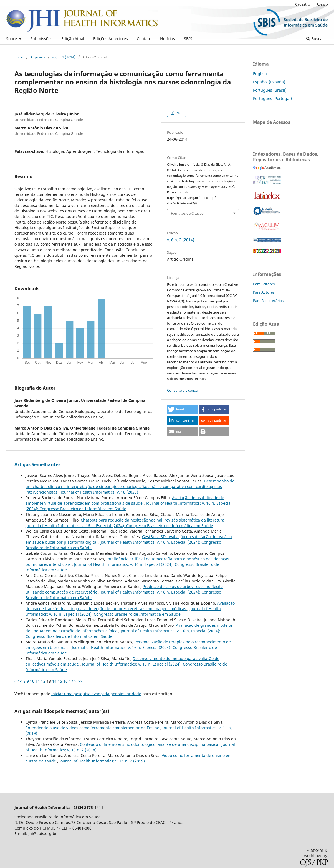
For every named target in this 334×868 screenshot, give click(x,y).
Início (19, 57)
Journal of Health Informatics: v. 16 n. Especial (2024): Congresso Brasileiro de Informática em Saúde (119, 526)
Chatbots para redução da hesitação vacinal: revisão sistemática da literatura (153, 520)
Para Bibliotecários (268, 301)
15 (60, 681)
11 (38, 681)
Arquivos (38, 57)
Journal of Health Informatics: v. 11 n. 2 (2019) (102, 761)
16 (65, 681)
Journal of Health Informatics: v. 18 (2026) (99, 492)
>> (80, 681)
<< (17, 681)
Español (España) (269, 82)
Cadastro (303, 4)
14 (54, 681)
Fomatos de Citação (187, 213)
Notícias (168, 39)
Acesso (322, 4)
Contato (144, 39)
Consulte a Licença (182, 390)
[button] (182, 409)
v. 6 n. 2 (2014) (64, 57)
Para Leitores (264, 284)
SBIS (188, 39)
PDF (179, 113)
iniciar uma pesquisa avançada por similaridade (96, 694)
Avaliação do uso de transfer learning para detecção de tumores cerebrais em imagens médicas (130, 606)
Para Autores (264, 292)
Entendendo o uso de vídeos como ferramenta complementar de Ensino (93, 728)
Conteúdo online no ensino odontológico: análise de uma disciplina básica (150, 744)
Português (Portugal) (272, 98)
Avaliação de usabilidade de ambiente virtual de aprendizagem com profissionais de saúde (125, 500)
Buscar (315, 39)
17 (71, 681)
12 (43, 681)
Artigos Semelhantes (37, 464)
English (260, 74)
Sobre (12, 39)
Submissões (41, 39)
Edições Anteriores (111, 39)
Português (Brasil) (270, 90)
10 (32, 681)
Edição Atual (73, 39)
